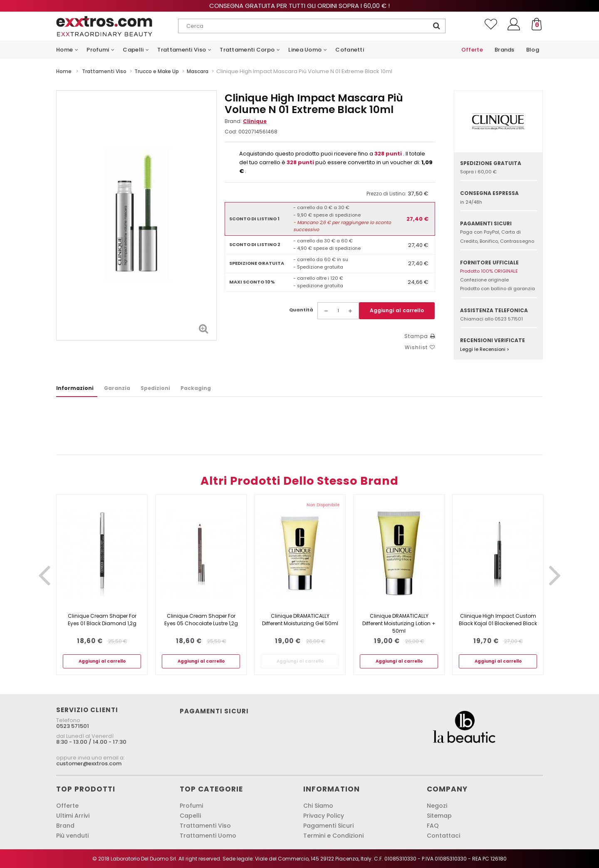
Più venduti (72, 836)
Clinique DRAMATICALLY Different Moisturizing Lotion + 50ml (399, 623)
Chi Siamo (318, 806)
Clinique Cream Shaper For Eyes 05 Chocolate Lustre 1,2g (201, 620)
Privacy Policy (324, 816)
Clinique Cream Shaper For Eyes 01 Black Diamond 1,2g (102, 620)
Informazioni (75, 388)
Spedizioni (155, 388)
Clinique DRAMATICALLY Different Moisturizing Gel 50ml (300, 620)
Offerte (67, 806)
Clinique (255, 121)
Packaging (196, 388)
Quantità (301, 310)
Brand (65, 826)
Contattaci (443, 836)
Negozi (437, 806)
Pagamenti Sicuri (328, 826)
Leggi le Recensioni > (485, 349)
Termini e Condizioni (333, 836)
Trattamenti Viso (205, 826)
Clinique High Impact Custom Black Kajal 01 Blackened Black (498, 620)
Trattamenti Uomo (208, 836)
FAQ (433, 826)
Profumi (191, 806)
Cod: (231, 132)
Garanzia (117, 388)
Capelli (190, 816)
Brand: (246, 121)
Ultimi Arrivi (73, 816)
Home (64, 71)
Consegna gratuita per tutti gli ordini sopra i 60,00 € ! (299, 6)
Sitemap (439, 816)
